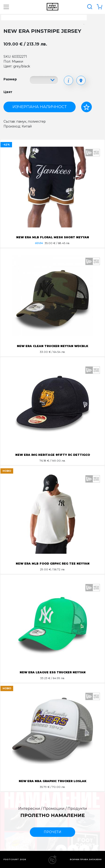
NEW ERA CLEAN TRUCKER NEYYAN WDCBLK (52, 346)
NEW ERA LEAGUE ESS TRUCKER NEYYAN (53, 672)
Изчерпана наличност (40, 107)
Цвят (8, 92)
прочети (52, 832)
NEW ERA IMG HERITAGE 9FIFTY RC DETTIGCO (53, 455)
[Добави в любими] (86, 107)
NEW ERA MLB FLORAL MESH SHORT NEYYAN (53, 237)
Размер (10, 79)
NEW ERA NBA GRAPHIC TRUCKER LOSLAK (52, 781)
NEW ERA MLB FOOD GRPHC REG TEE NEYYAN (53, 564)
